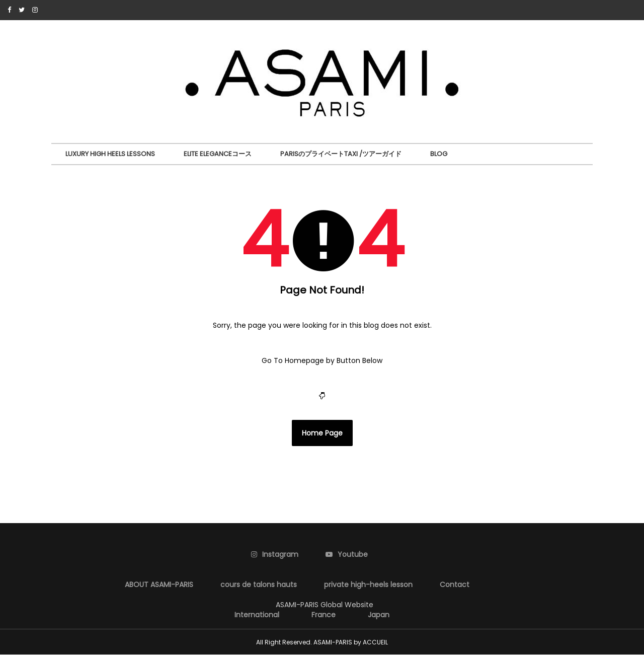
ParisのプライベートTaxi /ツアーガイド (341, 154)
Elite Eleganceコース (218, 154)
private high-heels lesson (368, 585)
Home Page (322, 433)
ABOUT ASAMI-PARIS (159, 585)
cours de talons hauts (259, 585)
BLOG (439, 154)
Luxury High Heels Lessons (110, 154)
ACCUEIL (375, 642)
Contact (455, 585)
